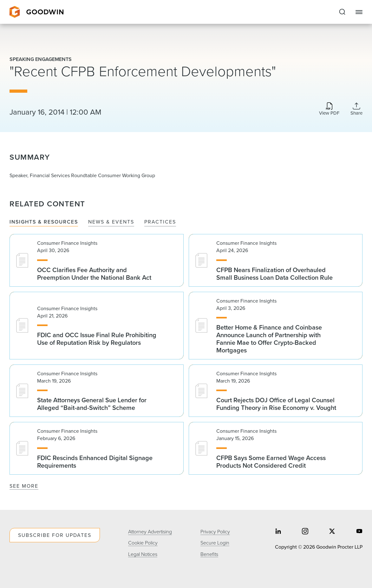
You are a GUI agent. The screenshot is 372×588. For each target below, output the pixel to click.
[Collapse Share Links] (356, 109)
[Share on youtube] (359, 532)
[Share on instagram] (305, 532)
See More (24, 486)
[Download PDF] (329, 109)
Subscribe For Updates (55, 535)
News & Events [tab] (111, 222)
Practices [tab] (160, 222)
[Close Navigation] (359, 12)
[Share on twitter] (332, 532)
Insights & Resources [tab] (44, 222)
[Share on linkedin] (278, 532)
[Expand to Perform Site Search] (342, 12)
